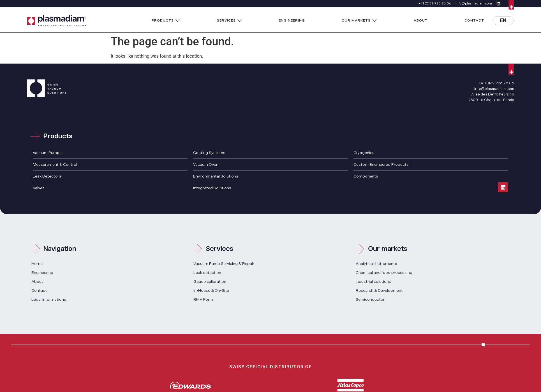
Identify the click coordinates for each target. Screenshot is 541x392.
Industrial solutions (373, 282)
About (37, 282)
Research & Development (379, 290)
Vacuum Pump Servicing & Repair (224, 264)
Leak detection (207, 273)
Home (37, 264)
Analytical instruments (376, 264)
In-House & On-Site (211, 290)
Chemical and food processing (384, 273)
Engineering (42, 273)
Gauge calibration (210, 282)
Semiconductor (370, 299)
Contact (39, 290)
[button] (166, 21)
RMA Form (203, 299)
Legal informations (49, 299)
